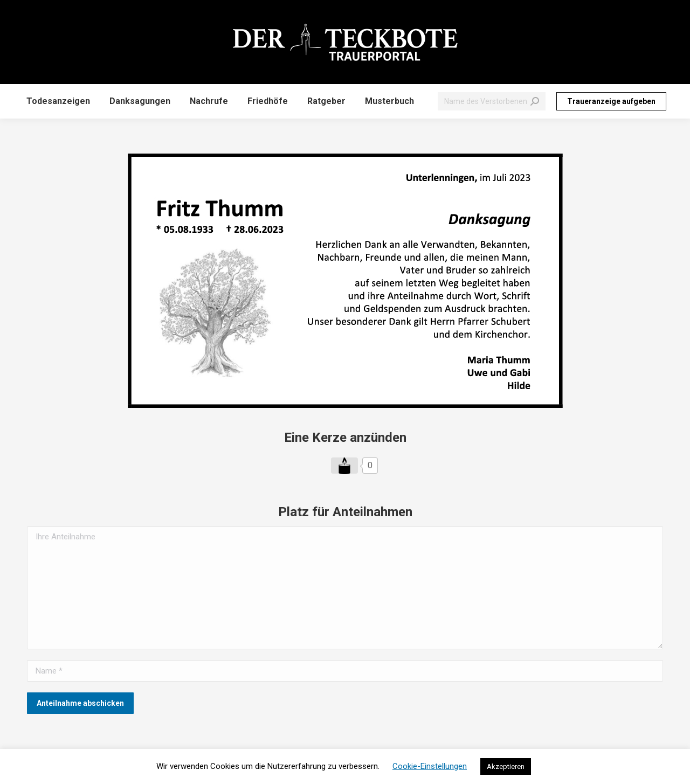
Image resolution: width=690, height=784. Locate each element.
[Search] (492, 101)
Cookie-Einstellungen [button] (430, 766)
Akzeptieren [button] (506, 766)
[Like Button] (344, 466)
